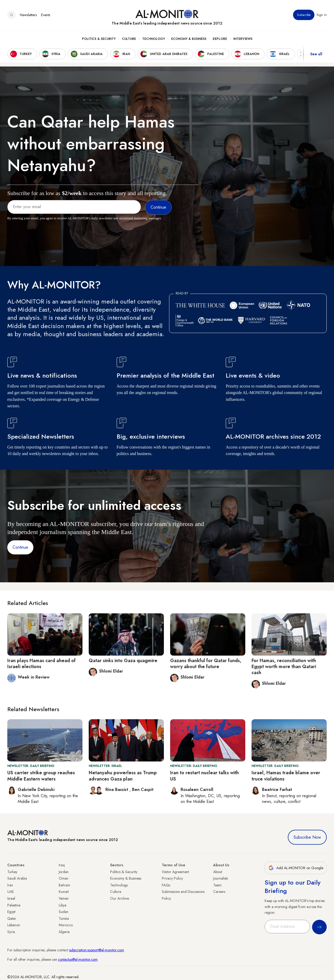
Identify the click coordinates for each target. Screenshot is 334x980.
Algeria (64, 932)
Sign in (322, 15)
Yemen (64, 898)
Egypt (11, 912)
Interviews (243, 39)
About (218, 872)
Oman (64, 878)
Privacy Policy (172, 878)
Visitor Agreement (175, 872)
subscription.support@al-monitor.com (97, 950)
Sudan (64, 912)
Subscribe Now (307, 837)
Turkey (12, 872)
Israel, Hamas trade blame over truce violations (286, 776)
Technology (154, 39)
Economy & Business (189, 39)
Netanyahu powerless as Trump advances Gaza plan (123, 776)
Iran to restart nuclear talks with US (204, 776)
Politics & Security (99, 39)
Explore (220, 39)
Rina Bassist (117, 790)
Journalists (220, 878)
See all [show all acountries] (316, 55)
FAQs (166, 885)
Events (46, 15)
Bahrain (64, 885)
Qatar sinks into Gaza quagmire (123, 661)
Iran (10, 885)
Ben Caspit (143, 790)
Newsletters (28, 15)
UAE (11, 892)
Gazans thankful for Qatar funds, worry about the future (206, 664)
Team (217, 885)
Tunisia (64, 918)
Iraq (62, 865)
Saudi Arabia (17, 878)
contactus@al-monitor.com (78, 959)
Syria (11, 932)
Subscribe (304, 15)
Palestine (14, 905)
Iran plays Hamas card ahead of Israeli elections (41, 664)
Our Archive (120, 898)
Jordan (64, 872)
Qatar (12, 918)
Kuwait (64, 892)
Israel (11, 898)
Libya (62, 905)
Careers (219, 892)
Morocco (66, 925)
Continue (20, 547)
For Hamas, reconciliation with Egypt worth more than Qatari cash (284, 667)
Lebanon (14, 925)
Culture (129, 39)
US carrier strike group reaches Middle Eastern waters (41, 776)
